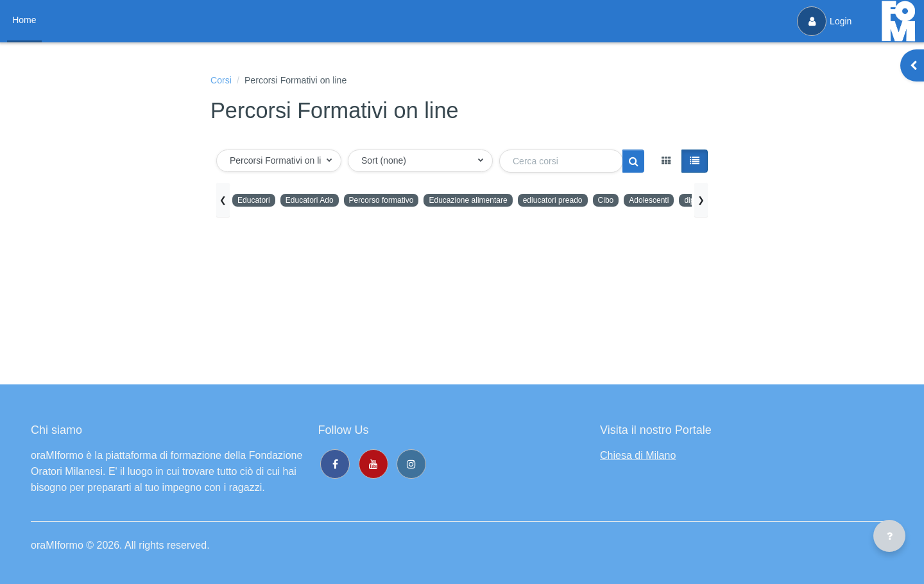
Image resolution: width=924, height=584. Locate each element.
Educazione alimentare (492, 202)
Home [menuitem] (26, 20)
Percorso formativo (396, 202)
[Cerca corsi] (561, 163)
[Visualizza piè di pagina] (889, 536)
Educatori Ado (317, 202)
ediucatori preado (586, 202)
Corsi (222, 81)
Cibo (644, 202)
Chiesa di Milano (638, 455)
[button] (279, 163)
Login (823, 21)
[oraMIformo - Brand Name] (898, 21)
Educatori (256, 202)
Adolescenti (690, 202)
